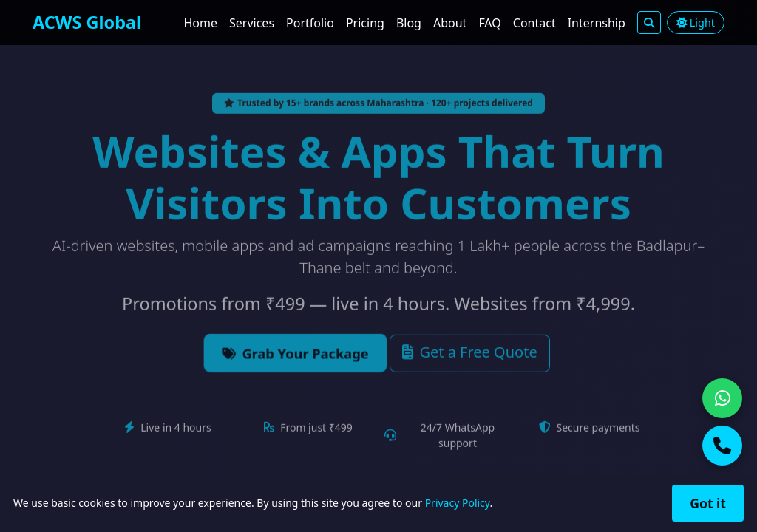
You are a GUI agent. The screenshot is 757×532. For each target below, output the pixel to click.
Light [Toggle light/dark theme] (696, 23)
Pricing (365, 23)
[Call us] (722, 446)
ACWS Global (87, 22)
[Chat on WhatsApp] (722, 398)
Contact (534, 23)
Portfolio (310, 23)
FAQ (489, 23)
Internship (597, 23)
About (450, 23)
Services (252, 23)
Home (200, 23)
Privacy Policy (458, 503)
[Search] (649, 23)
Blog (409, 23)
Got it (708, 503)
